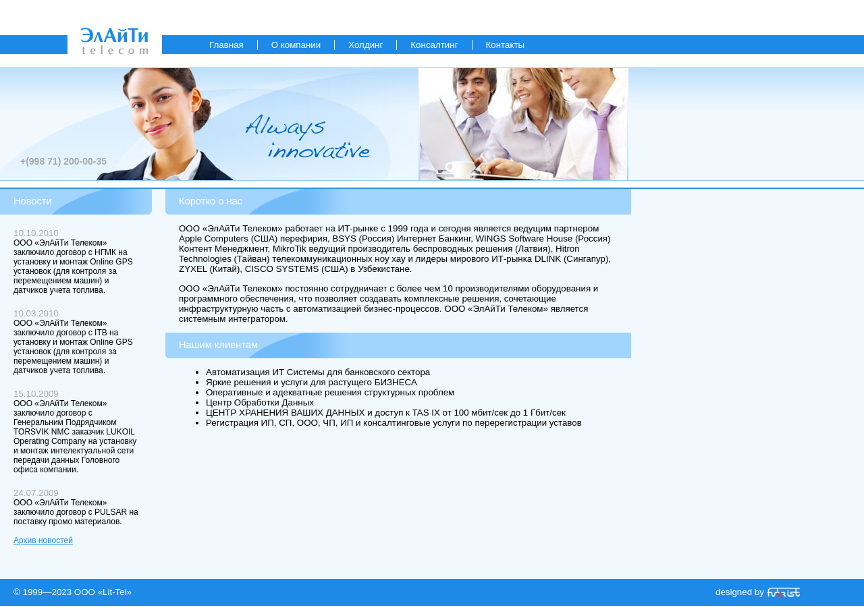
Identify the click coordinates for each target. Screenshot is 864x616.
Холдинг (366, 45)
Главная (226, 45)
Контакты (506, 45)
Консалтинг (434, 45)
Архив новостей (43, 540)
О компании (296, 45)
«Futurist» (783, 592)
